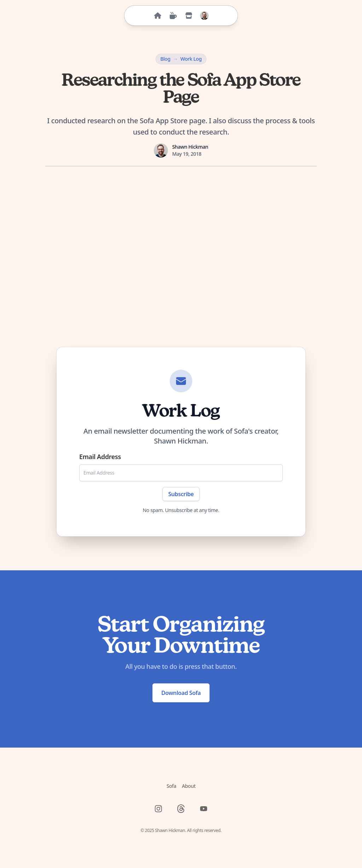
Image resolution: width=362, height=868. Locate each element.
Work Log (191, 59)
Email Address (100, 457)
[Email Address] (181, 473)
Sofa (171, 786)
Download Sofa (181, 693)
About (189, 786)
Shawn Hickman (190, 147)
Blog (165, 59)
